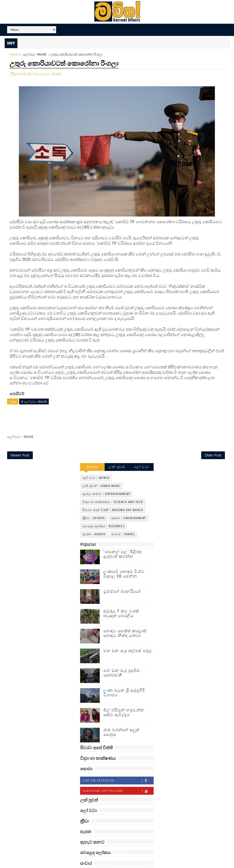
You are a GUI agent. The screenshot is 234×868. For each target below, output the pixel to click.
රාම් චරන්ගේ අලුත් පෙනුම (121, 722)
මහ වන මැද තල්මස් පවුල (128, 640)
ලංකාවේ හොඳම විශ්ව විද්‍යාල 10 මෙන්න (124, 564)
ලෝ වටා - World (35, 55)
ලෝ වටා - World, (50, 74)
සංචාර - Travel (123, 524)
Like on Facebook (118, 770)
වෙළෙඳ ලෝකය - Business (104, 516)
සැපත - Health (94, 524)
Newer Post (20, 445)
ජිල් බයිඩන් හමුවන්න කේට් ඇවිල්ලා (124, 702)
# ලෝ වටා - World (34, 401)
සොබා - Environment (129, 508)
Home (14, 55)
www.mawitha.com (61, 865)
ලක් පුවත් (117, 457)
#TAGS (92, 457)
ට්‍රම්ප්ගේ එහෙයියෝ (122, 581)
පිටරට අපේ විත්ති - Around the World (113, 500)
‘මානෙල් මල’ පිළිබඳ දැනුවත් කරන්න (123, 544)
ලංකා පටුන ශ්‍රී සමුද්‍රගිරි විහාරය (124, 682)
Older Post (213, 445)
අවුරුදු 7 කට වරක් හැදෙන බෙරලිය (121, 603)
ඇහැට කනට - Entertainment (106, 484)
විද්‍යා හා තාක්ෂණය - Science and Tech (113, 492)
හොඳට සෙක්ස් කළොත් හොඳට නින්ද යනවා (125, 623)
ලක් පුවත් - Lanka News (101, 476)
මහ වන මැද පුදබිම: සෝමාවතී (122, 663)
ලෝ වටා (141, 457)
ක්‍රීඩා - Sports (94, 508)
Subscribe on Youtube (118, 780)
